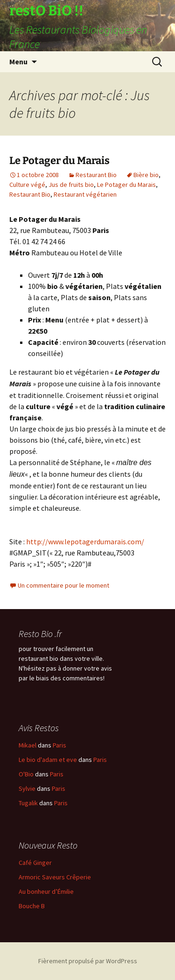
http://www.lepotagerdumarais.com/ (85, 541)
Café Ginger (35, 863)
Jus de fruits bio (71, 185)
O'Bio (26, 774)
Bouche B (32, 906)
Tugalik (28, 803)
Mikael (28, 745)
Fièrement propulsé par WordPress (88, 961)
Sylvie (27, 788)
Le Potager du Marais (59, 161)
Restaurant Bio (96, 175)
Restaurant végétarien (85, 194)
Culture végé (27, 185)
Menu (18, 62)
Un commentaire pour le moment (63, 585)
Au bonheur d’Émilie (46, 891)
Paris (59, 745)
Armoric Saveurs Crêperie (55, 877)
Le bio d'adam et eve (48, 760)
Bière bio (146, 175)
